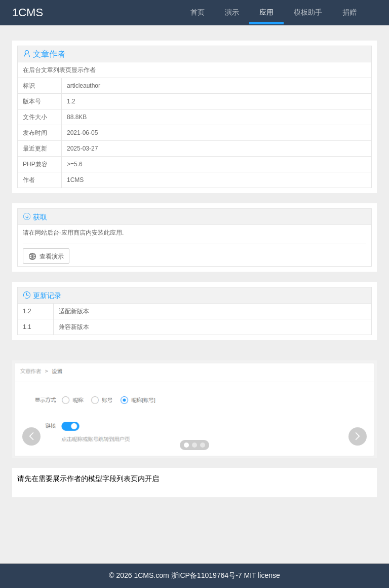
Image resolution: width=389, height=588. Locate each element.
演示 (232, 12)
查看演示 (46, 256)
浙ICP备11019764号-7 (207, 575)
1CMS (28, 12)
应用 (266, 12)
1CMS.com (151, 575)
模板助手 (308, 12)
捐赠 (349, 12)
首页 (198, 12)
